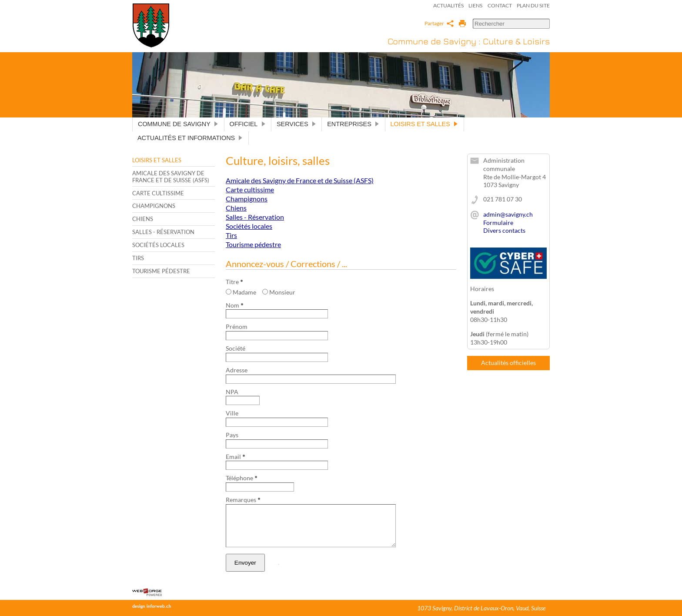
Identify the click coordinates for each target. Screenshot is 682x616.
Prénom (237, 326)
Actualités (448, 5)
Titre (234, 282)
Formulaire (498, 223)
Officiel (248, 124)
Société (236, 348)
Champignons (154, 206)
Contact (500, 5)
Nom (234, 305)
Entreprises (353, 124)
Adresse (237, 370)
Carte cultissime (158, 193)
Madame (241, 292)
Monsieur (279, 292)
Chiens (143, 219)
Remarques (243, 500)
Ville (232, 413)
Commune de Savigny (178, 124)
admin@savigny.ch (508, 214)
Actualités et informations (190, 138)
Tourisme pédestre (161, 271)
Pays (232, 435)
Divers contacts (504, 230)
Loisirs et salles (425, 124)
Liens (475, 5)
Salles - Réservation (163, 232)
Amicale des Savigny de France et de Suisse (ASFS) (171, 177)
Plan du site (533, 5)
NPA (232, 392)
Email (235, 457)
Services (296, 124)
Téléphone (241, 478)
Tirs (138, 258)
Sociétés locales (158, 245)
